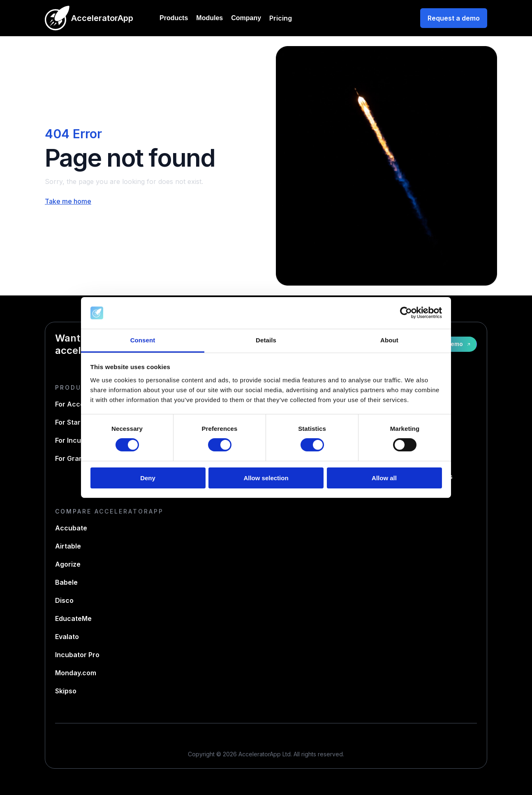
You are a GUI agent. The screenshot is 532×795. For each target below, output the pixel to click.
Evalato (67, 637)
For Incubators (79, 440)
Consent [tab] (143, 340)
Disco (64, 600)
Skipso (66, 691)
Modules (209, 18)
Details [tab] (266, 340)
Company (246, 18)
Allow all (384, 478)
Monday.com (76, 673)
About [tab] (389, 340)
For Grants (72, 458)
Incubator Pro (77, 655)
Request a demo (454, 18)
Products (174, 18)
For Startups (75, 422)
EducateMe (73, 618)
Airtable (68, 546)
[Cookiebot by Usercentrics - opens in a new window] (406, 313)
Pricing (281, 18)
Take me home (68, 201)
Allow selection (266, 478)
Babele (66, 582)
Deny (148, 478)
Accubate (71, 528)
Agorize (68, 564)
